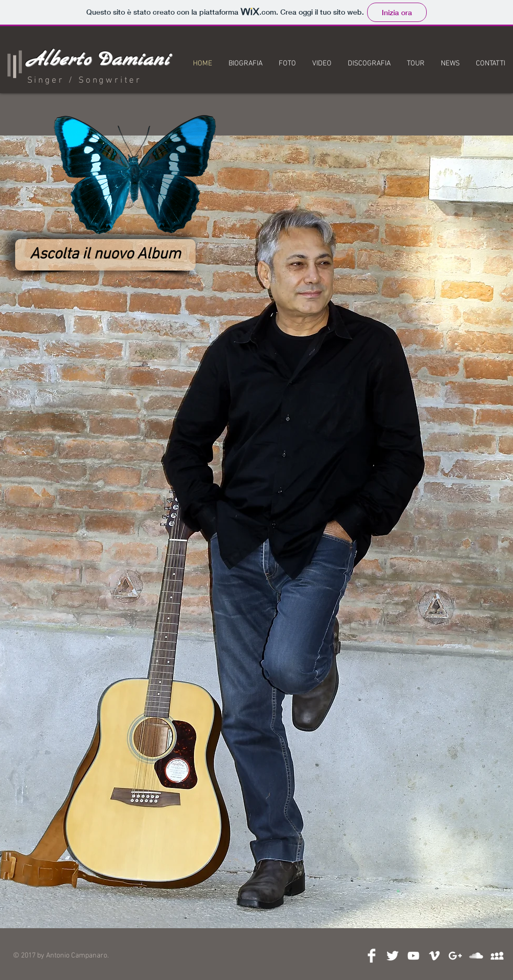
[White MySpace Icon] (497, 956)
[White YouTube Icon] (413, 956)
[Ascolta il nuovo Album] (105, 255)
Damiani (133, 60)
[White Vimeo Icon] (434, 956)
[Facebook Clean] (372, 956)
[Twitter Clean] (392, 956)
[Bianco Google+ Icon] (455, 956)
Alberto (59, 60)
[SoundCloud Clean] (476, 956)
